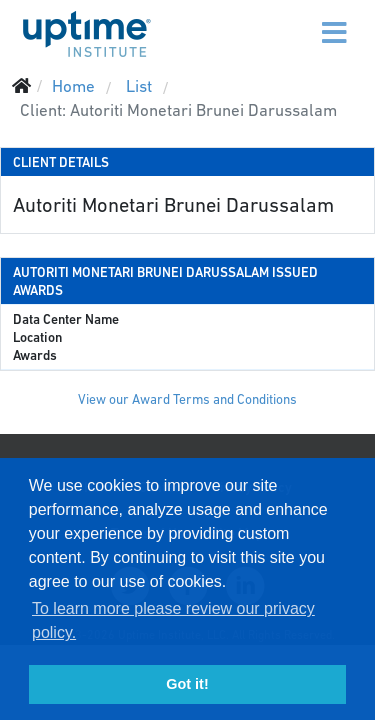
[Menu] (292, 20)
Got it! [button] (187, 684)
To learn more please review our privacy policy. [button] (173, 620)
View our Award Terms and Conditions (187, 399)
